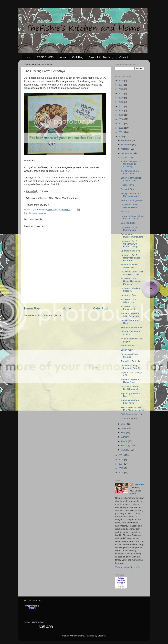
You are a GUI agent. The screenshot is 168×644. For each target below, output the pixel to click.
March (125, 441)
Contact (124, 57)
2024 (121, 85)
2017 (121, 106)
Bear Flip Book (128, 223)
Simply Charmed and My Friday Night (131, 195)
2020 (121, 98)
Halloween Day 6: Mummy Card (129, 229)
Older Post (100, 308)
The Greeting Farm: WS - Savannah (130, 315)
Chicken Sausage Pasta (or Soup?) (130, 367)
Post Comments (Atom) (49, 315)
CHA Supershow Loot (131, 414)
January (126, 450)
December (127, 140)
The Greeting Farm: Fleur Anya (130, 172)
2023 (121, 89)
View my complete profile (127, 567)
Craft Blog (78, 57)
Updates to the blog (130, 251)
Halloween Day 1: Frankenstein (129, 308)
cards (35, 213)
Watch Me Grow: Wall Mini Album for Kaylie (132, 409)
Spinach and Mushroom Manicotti (132, 235)
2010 (121, 137)
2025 (121, 81)
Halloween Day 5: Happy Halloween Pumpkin (131, 258)
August (125, 158)
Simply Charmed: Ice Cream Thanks (131, 179)
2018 (121, 102)
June (124, 428)
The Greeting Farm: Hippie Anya (130, 381)
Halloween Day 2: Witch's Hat (129, 301)
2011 (121, 132)
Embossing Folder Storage (130, 356)
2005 (121, 468)
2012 (121, 128)
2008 (121, 460)
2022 (121, 93)
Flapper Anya (127, 185)
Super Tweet (127, 350)
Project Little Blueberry (101, 57)
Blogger (102, 636)
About (63, 57)
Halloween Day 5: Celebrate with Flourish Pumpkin (131, 244)
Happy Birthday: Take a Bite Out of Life (132, 217)
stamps (42, 213)
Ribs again (126, 212)
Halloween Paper (129, 295)
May (124, 433)
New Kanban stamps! (131, 327)
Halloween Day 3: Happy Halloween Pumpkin (131, 281)
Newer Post (32, 308)
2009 (121, 455)
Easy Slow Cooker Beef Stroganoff (130, 388)
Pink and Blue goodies (132, 200)
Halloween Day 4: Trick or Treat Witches (132, 273)
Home (28, 57)
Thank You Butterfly (130, 361)
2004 (121, 473)
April (124, 437)
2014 (121, 119)
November (127, 145)
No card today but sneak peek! (130, 266)
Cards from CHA (129, 418)
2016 (121, 111)
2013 (121, 124)
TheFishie (138, 484)
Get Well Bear (128, 189)
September (127, 153)
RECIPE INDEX (46, 57)
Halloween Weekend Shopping (131, 290)
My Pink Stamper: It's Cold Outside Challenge (131, 164)
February (126, 446)
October (126, 149)
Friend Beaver (128, 346)
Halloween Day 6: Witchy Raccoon (130, 206)
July (124, 424)
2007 (121, 464)
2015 (121, 115)
